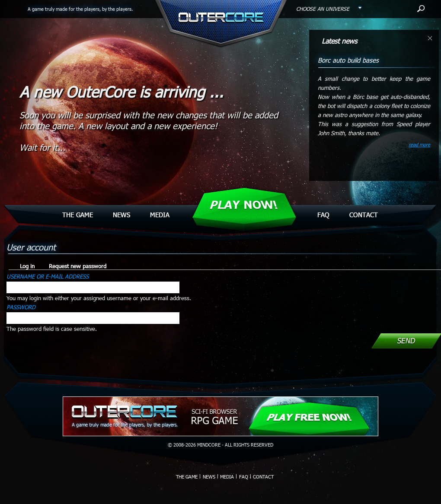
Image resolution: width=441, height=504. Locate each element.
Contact (364, 215)
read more (419, 144)
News (121, 215)
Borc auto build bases (348, 60)
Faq (323, 215)
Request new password (78, 266)
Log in (30, 266)
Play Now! (243, 205)
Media (160, 215)
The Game (78, 215)
